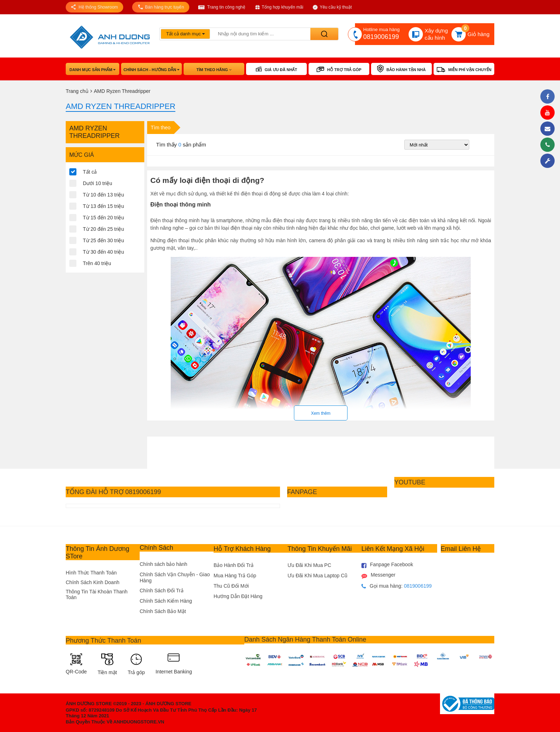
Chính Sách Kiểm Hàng (166, 601)
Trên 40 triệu (97, 263)
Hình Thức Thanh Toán (91, 573)
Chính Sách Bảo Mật (163, 611)
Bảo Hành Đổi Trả (234, 565)
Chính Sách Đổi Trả (162, 591)
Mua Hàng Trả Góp (235, 576)
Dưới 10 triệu (97, 183)
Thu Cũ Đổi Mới (231, 586)
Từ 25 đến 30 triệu (103, 240)
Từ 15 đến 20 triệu (103, 218)
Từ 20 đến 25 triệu (103, 229)
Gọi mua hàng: (397, 586)
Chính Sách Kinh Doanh (92, 582)
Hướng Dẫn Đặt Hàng (238, 596)
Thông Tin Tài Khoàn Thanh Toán (97, 594)
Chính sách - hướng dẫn (151, 70)
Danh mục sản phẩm (93, 70)
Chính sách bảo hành (163, 564)
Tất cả (90, 172)
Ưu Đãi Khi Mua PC (309, 565)
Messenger (378, 575)
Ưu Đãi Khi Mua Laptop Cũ (317, 576)
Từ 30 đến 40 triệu (103, 252)
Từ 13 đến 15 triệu (103, 206)
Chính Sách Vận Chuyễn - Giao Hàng (175, 577)
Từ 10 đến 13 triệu (103, 195)
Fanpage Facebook (387, 565)
